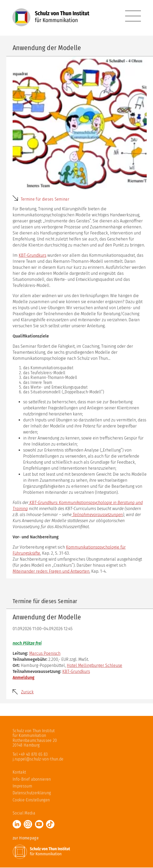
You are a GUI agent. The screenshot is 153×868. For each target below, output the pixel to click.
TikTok (50, 824)
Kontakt (19, 773)
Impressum (22, 787)
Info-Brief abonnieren (32, 780)
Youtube (39, 824)
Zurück (27, 692)
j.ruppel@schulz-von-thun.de (38, 760)
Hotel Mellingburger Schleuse (95, 666)
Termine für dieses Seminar (45, 200)
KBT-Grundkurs (32, 256)
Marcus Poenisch (45, 654)
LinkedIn (17, 824)
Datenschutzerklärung (32, 793)
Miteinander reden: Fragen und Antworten (51, 572)
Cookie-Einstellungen (31, 800)
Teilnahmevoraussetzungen (97, 515)
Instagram (28, 824)
